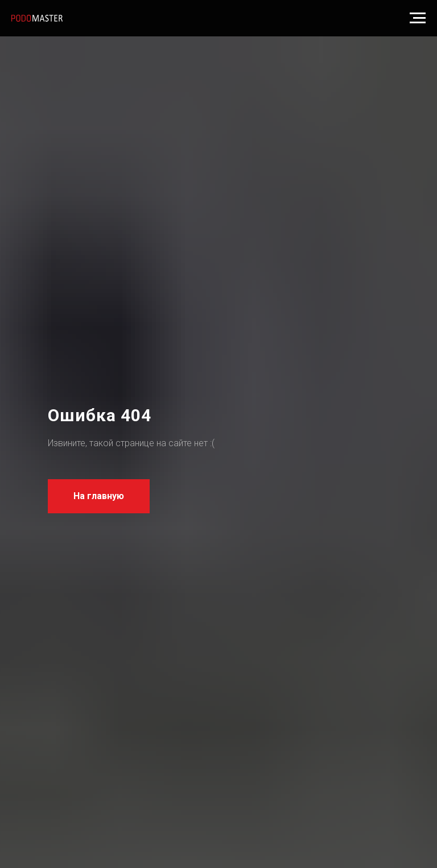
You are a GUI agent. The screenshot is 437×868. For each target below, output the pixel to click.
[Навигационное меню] (418, 18)
